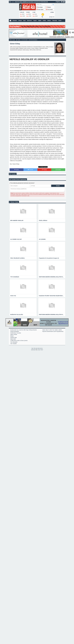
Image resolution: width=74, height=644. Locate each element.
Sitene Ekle (13, 339)
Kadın (60, 21)
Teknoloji (55, 21)
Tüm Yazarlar (14, 344)
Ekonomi (29, 21)
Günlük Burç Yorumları (16, 333)
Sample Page (14, 337)
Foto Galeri (49, 10)
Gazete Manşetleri (15, 331)
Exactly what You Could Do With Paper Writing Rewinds (24, 330)
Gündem (15, 21)
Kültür (44, 21)
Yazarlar (19, 40)
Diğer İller (52, 17)
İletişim (48, 7)
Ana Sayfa (40, 7)
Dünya (20, 21)
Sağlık (40, 21)
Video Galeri (40, 10)
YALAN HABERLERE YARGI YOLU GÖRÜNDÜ (36, 27)
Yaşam (35, 21)
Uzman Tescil (40, 350)
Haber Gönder (14, 334)
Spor (24, 21)
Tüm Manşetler (14, 342)
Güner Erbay (15, 44)
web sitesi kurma (39, 348)
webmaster (33, 350)
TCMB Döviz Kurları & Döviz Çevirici (19, 341)
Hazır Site (33, 348)
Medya (49, 21)
